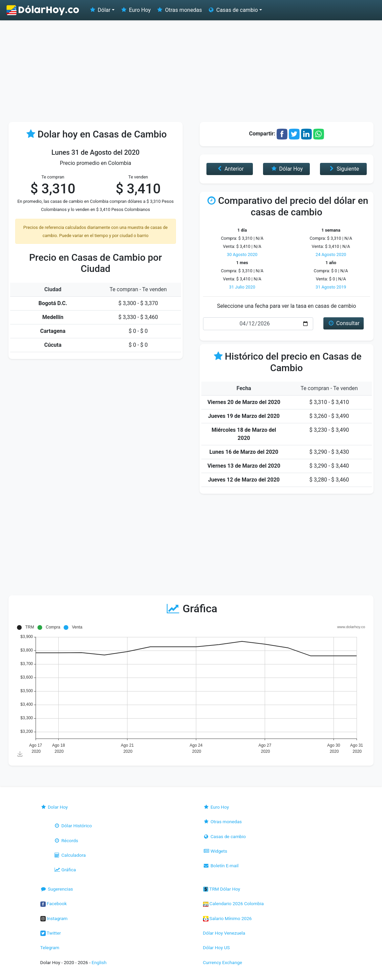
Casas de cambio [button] (233, 10)
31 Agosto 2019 (331, 287)
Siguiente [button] (343, 169)
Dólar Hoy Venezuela (224, 933)
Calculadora (70, 855)
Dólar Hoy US (216, 947)
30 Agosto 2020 (242, 254)
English (99, 962)
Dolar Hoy (54, 807)
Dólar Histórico (73, 826)
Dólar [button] (100, 10)
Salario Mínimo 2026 (227, 918)
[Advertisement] (191, 71)
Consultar (344, 323)
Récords (66, 840)
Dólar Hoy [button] (286, 169)
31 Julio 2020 (242, 287)
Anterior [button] (230, 169)
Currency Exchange (223, 962)
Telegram (50, 947)
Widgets (215, 851)
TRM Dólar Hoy (222, 889)
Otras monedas (179, 10)
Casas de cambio (225, 836)
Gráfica (65, 870)
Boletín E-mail (221, 866)
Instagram (54, 918)
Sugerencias (57, 889)
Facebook (54, 903)
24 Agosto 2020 (331, 254)
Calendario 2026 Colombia (234, 903)
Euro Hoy (135, 10)
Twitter (51, 933)
